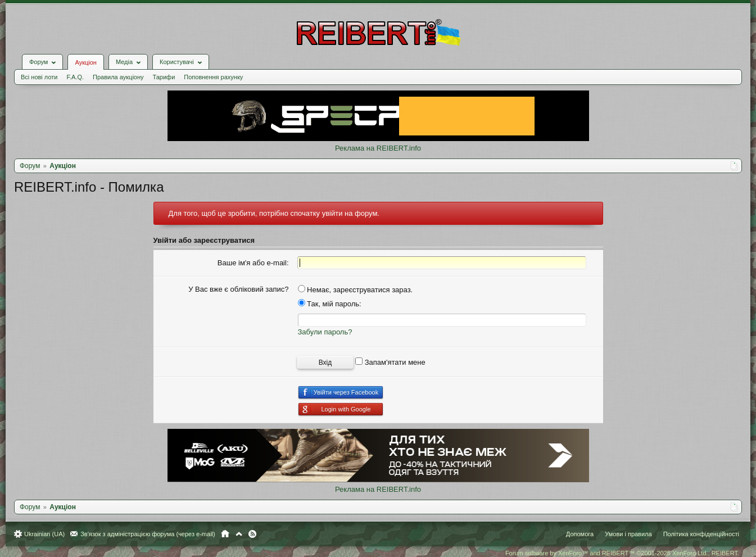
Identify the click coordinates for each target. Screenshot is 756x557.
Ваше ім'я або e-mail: (253, 263)
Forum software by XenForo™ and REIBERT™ (622, 553)
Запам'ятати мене (390, 362)
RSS (252, 534)
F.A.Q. (75, 77)
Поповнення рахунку (213, 77)
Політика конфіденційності (701, 534)
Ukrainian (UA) (44, 534)
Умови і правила (628, 534)
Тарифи (164, 77)
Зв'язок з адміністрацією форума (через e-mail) (148, 534)
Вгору (239, 534)
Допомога (580, 534)
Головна (225, 534)
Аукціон (85, 62)
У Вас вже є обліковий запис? (238, 289)
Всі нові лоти (39, 77)
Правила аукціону (118, 77)
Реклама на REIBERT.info (378, 148)
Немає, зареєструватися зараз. (356, 290)
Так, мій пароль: (330, 304)
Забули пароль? (325, 332)
